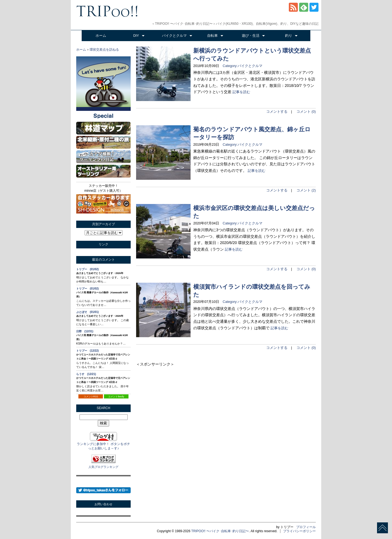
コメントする (277, 112)
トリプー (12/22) (88, 351)
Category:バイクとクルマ (241, 66)
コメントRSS (91, 397)
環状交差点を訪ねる (104, 50)
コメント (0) (306, 112)
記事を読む (241, 92)
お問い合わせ (103, 504)
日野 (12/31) (85, 331)
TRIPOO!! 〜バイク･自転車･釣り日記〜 (220, 531)
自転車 (212, 36)
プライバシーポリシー (299, 531)
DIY (136, 36)
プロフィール (306, 527)
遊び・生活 (251, 36)
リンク (103, 244)
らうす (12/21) (86, 374)
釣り (289, 36)
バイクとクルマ (174, 36)
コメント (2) (306, 190)
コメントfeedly (116, 397)
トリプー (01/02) (88, 269)
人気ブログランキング (103, 467)
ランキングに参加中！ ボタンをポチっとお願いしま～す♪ (103, 444)
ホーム (101, 36)
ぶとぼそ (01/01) (88, 312)
